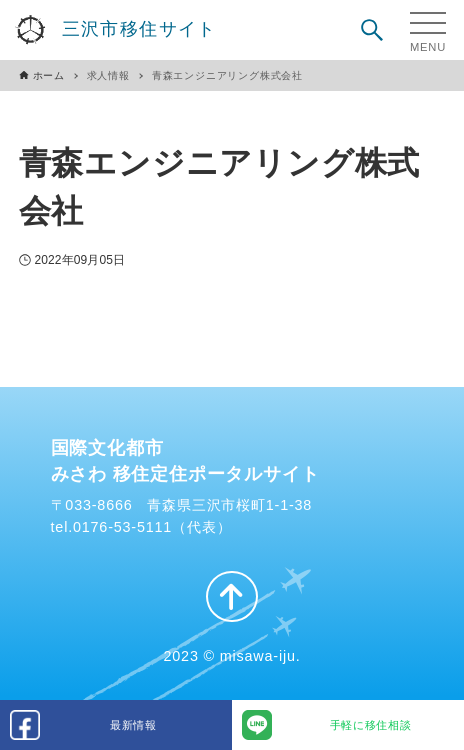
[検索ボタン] (372, 30)
